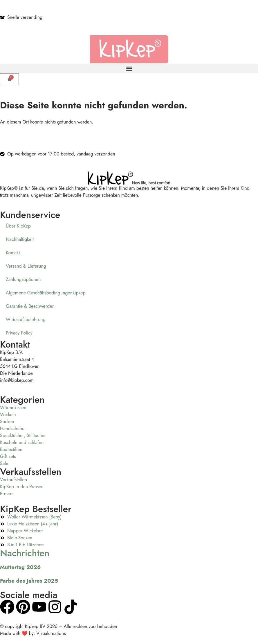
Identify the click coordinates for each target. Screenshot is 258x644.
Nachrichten (25, 553)
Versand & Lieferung (26, 266)
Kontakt (13, 253)
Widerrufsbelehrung (26, 320)
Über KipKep (18, 226)
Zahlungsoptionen (23, 279)
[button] (129, 68)
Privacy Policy (19, 333)
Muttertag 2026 (20, 567)
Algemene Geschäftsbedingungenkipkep (46, 293)
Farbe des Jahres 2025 (29, 581)
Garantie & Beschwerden (30, 306)
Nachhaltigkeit (20, 239)
